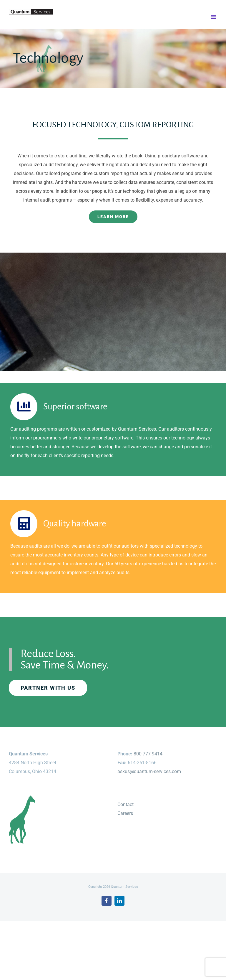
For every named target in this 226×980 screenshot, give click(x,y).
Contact (126, 804)
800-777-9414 (148, 754)
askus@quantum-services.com (149, 771)
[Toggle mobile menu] (214, 17)
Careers (125, 813)
